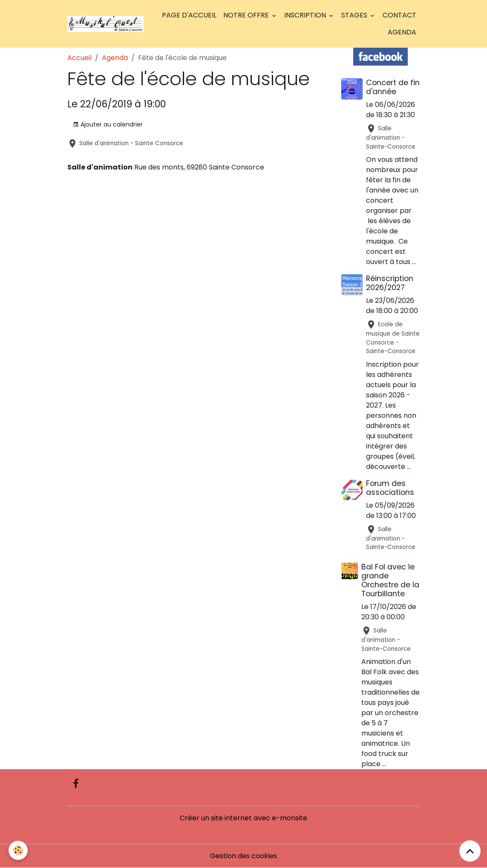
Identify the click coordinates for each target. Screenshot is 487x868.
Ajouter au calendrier (108, 124)
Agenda (402, 32)
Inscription (306, 15)
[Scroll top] (470, 851)
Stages (355, 15)
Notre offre (247, 15)
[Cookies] (18, 850)
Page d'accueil (189, 15)
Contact (399, 15)
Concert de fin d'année (393, 87)
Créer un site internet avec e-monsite (243, 818)
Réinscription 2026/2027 (390, 283)
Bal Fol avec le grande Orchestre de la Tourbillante (390, 580)
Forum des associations (390, 488)
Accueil (79, 58)
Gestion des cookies (243, 856)
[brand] (105, 24)
